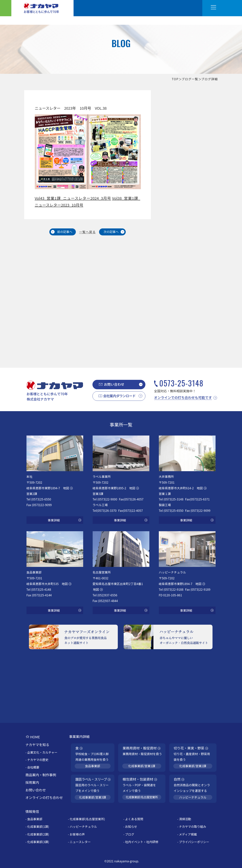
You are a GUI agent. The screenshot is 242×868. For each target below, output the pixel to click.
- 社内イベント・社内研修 (141, 842)
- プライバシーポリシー (193, 842)
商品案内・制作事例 (41, 775)
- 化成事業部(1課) (37, 826)
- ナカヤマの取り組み (192, 826)
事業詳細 (54, 520)
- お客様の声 (76, 834)
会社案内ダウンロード (119, 396)
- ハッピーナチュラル (82, 826)
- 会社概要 (32, 767)
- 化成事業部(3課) (37, 842)
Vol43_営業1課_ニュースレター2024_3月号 (73, 198)
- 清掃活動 (184, 819)
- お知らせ (130, 826)
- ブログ (129, 834)
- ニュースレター (79, 842)
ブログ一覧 (190, 79)
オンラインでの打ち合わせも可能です (183, 397)
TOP (175, 79)
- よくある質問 (133, 819)
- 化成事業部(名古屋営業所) (86, 819)
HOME (35, 737)
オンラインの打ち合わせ (44, 797)
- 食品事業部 (34, 819)
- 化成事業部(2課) (37, 834)
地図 (66, 488)
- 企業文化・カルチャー (41, 752)
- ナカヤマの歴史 (37, 760)
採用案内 (32, 782)
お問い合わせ (114, 384)
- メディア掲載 (187, 834)
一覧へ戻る (87, 232)
